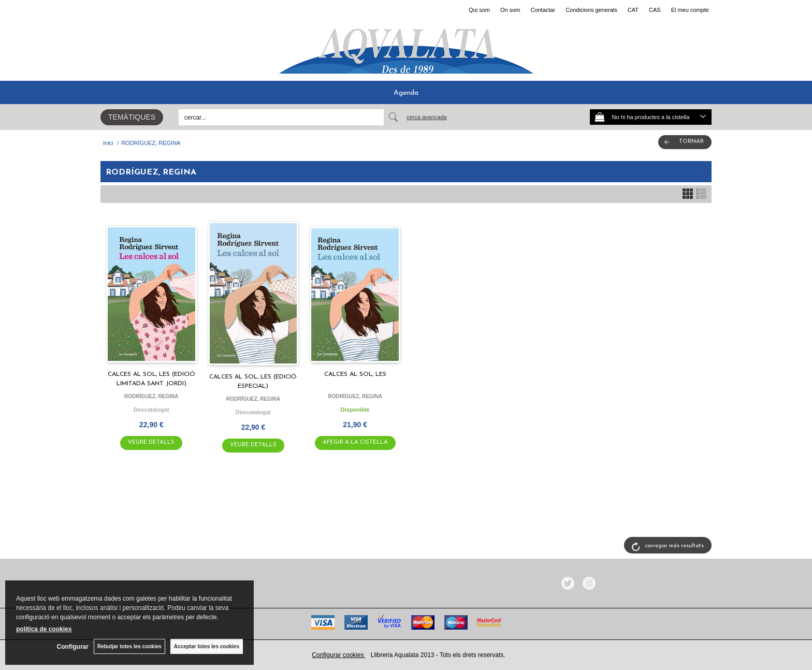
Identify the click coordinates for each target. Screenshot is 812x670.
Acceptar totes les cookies (207, 646)
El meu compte (690, 10)
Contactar (543, 10)
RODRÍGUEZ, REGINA (151, 396)
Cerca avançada (427, 117)
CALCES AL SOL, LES (355, 374)
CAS (655, 10)
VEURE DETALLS (151, 442)
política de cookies (44, 629)
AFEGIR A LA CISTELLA (355, 442)
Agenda (406, 93)
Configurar (73, 647)
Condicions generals (591, 10)
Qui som (479, 10)
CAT (633, 10)
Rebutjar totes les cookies (129, 646)
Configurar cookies (338, 655)
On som (510, 10)
